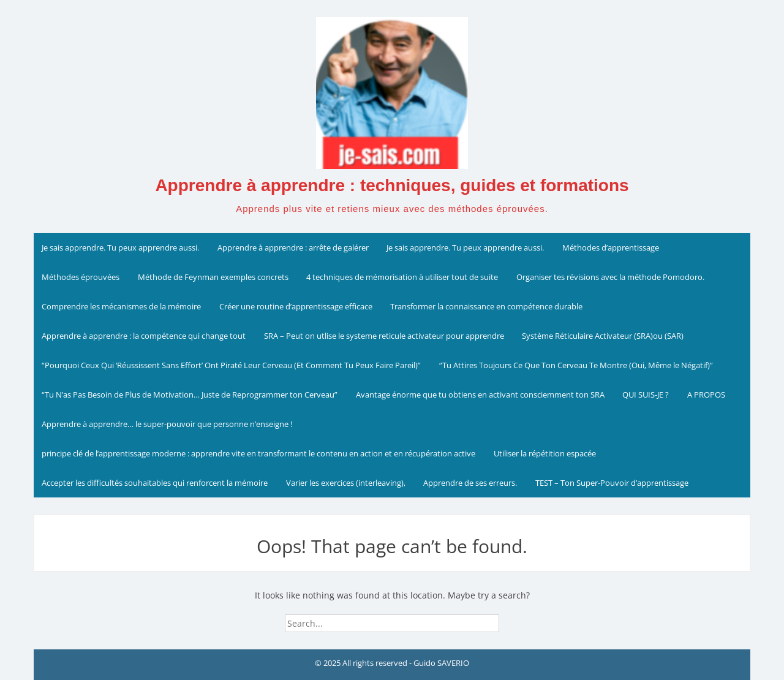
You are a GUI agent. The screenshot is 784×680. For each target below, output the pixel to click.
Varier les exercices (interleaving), (346, 483)
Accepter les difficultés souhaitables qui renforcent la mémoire (155, 483)
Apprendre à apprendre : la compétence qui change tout (144, 336)
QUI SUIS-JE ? (646, 395)
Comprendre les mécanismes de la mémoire (121, 306)
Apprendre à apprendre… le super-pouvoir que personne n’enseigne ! (167, 424)
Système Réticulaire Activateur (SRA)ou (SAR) (603, 336)
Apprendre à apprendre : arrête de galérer (293, 247)
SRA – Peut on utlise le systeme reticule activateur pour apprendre (384, 336)
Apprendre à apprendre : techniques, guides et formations (392, 185)
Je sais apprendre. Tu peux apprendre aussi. (120, 247)
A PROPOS (706, 395)
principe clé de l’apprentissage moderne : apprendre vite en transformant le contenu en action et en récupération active (258, 453)
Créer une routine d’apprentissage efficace (296, 306)
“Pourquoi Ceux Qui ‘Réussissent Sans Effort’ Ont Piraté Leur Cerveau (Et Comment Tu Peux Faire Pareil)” (231, 365)
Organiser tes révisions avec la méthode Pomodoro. (610, 277)
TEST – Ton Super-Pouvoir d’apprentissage (612, 483)
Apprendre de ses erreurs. (470, 483)
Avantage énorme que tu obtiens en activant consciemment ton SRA (480, 395)
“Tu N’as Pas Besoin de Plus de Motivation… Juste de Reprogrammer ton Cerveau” (190, 395)
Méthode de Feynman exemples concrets (213, 277)
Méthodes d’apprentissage (611, 247)
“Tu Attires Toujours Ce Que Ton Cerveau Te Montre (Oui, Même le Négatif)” (576, 365)
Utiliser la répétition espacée (545, 453)
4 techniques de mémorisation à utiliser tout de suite (402, 277)
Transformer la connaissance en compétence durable (486, 306)
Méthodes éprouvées (81, 277)
